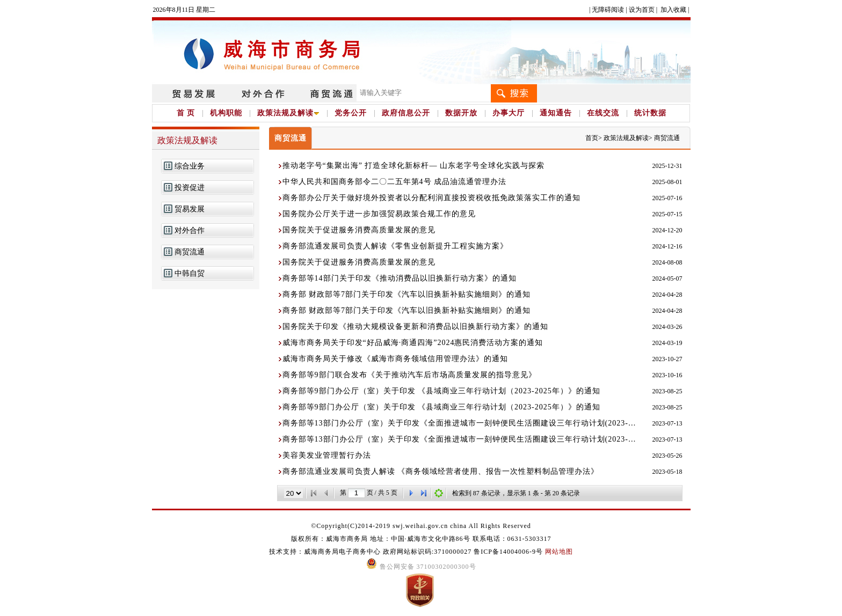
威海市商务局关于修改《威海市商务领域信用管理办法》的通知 (395, 359)
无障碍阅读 (608, 10)
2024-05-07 (667, 278)
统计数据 (650, 113)
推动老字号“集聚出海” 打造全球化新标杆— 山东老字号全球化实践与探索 (413, 166)
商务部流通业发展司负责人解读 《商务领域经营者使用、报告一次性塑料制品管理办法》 (441, 471)
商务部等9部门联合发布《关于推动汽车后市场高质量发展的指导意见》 (409, 375)
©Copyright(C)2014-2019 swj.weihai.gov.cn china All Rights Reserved (421, 526)
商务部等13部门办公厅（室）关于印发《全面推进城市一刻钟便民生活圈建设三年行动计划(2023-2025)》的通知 (461, 423)
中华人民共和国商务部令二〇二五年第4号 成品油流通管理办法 (395, 182)
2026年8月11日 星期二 (184, 10)
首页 (592, 138)
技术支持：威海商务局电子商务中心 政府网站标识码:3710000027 (371, 552)
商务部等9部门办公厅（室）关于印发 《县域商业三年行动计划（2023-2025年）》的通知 (441, 391)
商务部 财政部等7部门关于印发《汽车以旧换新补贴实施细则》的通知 (407, 294)
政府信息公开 (406, 113)
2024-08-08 (667, 262)
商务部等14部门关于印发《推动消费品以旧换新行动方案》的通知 (400, 278)
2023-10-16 (667, 375)
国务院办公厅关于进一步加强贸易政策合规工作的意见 (379, 214)
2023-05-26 (667, 456)
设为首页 (642, 10)
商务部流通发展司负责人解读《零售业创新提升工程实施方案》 (395, 246)
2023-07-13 (667, 423)
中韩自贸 (190, 273)
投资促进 (190, 188)
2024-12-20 (667, 230)
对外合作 (190, 230)
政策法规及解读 (288, 113)
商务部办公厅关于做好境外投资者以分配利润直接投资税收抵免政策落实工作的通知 (431, 198)
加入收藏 (673, 10)
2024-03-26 (667, 327)
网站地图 (559, 552)
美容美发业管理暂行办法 (327, 455)
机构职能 (226, 113)
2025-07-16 (667, 198)
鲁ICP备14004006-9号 (508, 552)
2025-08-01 (667, 182)
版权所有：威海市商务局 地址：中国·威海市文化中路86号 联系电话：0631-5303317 (421, 539)
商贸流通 (190, 252)
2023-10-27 (667, 359)
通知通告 (556, 113)
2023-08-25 (667, 391)
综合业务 (190, 166)
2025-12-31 (667, 166)
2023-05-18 (667, 472)
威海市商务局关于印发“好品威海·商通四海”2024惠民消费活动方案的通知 (413, 343)
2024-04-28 (667, 295)
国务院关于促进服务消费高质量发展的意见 (359, 230)
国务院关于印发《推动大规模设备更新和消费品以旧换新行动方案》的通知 (415, 327)
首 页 (186, 113)
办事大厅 (509, 113)
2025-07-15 (667, 214)
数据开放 (461, 113)
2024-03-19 (667, 343)
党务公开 (351, 113)
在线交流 (603, 113)
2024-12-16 (667, 246)
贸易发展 (190, 209)
